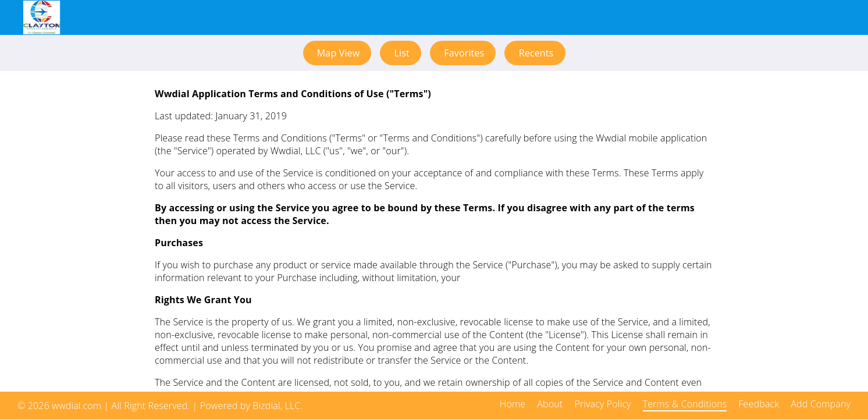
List (401, 53)
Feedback (759, 404)
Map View (337, 53)
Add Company (821, 404)
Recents (535, 53)
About (550, 404)
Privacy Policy (602, 404)
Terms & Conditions (685, 404)
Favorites (463, 53)
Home (513, 404)
